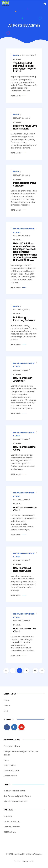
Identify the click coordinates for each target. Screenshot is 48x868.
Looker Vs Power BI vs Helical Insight (25, 127)
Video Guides (10, 765)
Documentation (11, 770)
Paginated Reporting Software (25, 184)
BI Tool (16, 55)
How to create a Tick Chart (25, 630)
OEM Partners (10, 832)
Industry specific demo (14, 791)
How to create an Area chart (23, 379)
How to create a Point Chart (25, 509)
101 (35, 671)
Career (7, 706)
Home (7, 700)
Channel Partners (12, 821)
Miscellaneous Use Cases (16, 801)
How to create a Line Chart (24, 448)
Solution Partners (12, 827)
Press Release (10, 776)
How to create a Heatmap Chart (22, 569)
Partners (8, 816)
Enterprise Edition (12, 746)
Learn (6, 760)
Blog (6, 711)
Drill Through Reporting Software (24, 319)
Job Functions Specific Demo (17, 796)
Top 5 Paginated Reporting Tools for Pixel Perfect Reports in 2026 (24, 67)
